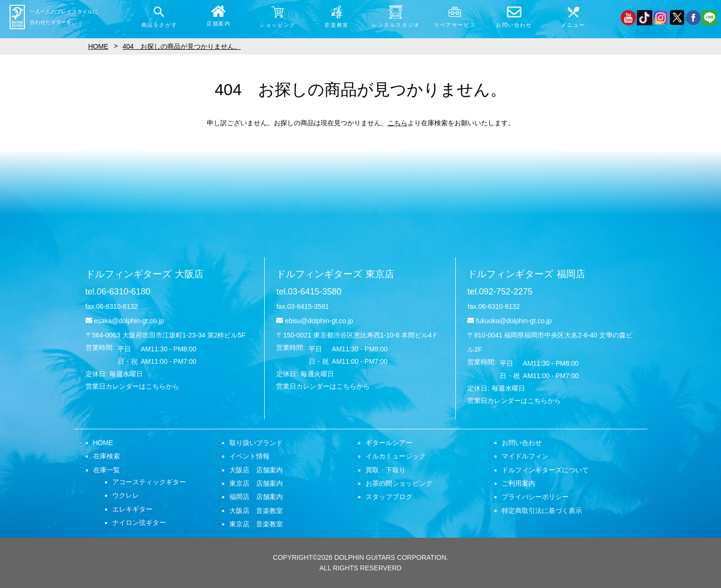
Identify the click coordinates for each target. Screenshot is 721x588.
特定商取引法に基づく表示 (542, 511)
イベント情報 (249, 456)
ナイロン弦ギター (139, 523)
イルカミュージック (396, 456)
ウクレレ (126, 495)
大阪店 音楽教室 (256, 511)
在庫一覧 (107, 470)
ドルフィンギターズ (145, 274)
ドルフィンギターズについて (545, 470)
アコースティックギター (149, 482)
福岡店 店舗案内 (256, 497)
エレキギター (132, 509)
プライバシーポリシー (535, 497)
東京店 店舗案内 (256, 483)
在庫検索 (107, 456)
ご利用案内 (518, 483)
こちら (398, 123)
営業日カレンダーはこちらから (132, 386)
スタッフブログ (389, 497)
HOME (103, 443)
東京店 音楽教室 (256, 524)
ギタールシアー (389, 443)
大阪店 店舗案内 (256, 470)
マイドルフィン (525, 456)
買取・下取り (386, 470)
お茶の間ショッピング (399, 483)
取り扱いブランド (256, 443)
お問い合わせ (522, 443)
